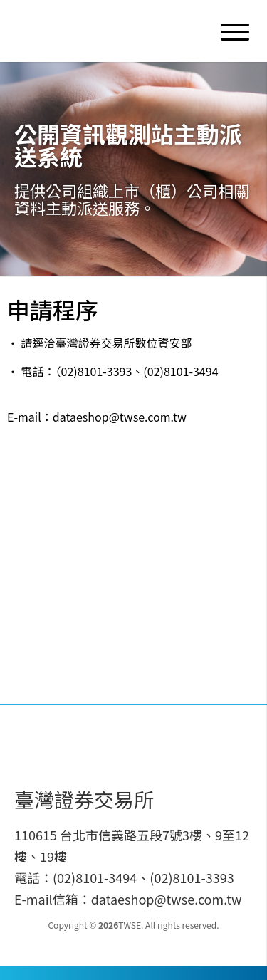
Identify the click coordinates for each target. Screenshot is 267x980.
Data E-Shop (110, 31)
